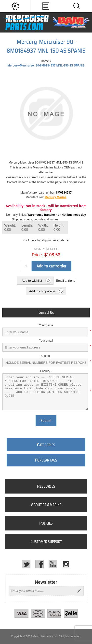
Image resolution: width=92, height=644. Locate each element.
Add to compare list (43, 291)
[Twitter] (26, 564)
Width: (43, 227)
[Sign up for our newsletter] (42, 591)
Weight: (10, 227)
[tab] (46, 313)
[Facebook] (39, 564)
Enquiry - (46, 371)
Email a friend (66, 281)
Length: (27, 227)
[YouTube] (53, 564)
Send (79, 591)
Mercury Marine (56, 197)
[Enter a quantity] (26, 266)
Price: (37, 255)
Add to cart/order (52, 266)
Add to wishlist (32, 281)
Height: (59, 227)
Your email (46, 341)
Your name (46, 325)
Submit (46, 421)
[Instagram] (66, 564)
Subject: (46, 356)
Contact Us (46, 313)
